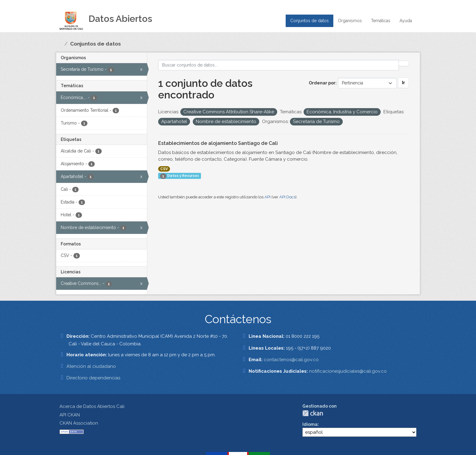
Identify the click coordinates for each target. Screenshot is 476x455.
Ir (403, 83)
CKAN (313, 413)
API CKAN (70, 415)
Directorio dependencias (93, 378)
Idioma (310, 424)
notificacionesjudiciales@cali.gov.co (348, 371)
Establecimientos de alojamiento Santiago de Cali (218, 143)
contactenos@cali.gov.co (291, 360)
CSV (164, 169)
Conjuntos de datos (309, 21)
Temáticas (381, 21)
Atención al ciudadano (91, 366)
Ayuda (406, 21)
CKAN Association (79, 423)
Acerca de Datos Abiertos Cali (92, 406)
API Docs (287, 197)
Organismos (350, 21)
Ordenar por (322, 83)
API (267, 197)
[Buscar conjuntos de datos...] (279, 65)
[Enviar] (404, 63)
